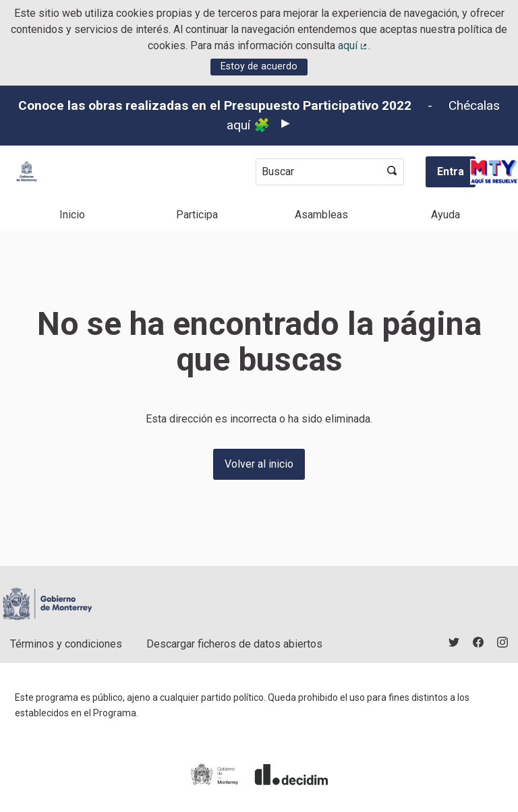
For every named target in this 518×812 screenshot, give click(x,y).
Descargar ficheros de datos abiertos (234, 644)
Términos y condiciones (66, 644)
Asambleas (321, 215)
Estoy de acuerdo (259, 66)
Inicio (72, 215)
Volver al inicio (259, 464)
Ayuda (445, 215)
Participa (197, 215)
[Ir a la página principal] (27, 171)
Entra (451, 171)
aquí (353, 45)
